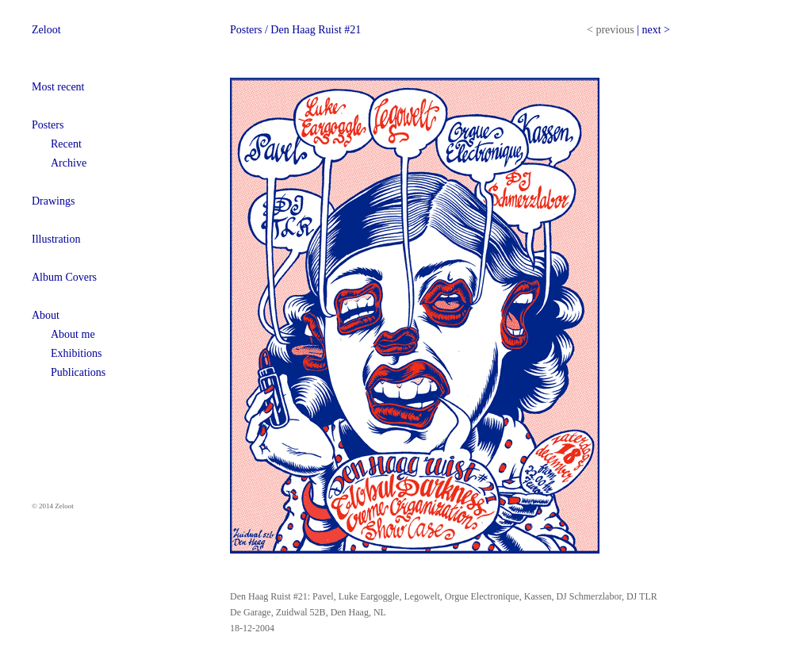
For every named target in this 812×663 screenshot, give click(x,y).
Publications (78, 372)
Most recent (58, 87)
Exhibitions (77, 353)
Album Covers (64, 277)
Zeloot (46, 30)
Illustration (56, 239)
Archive (69, 163)
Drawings (53, 201)
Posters (48, 125)
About (46, 315)
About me (73, 334)
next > (656, 30)
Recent (66, 144)
